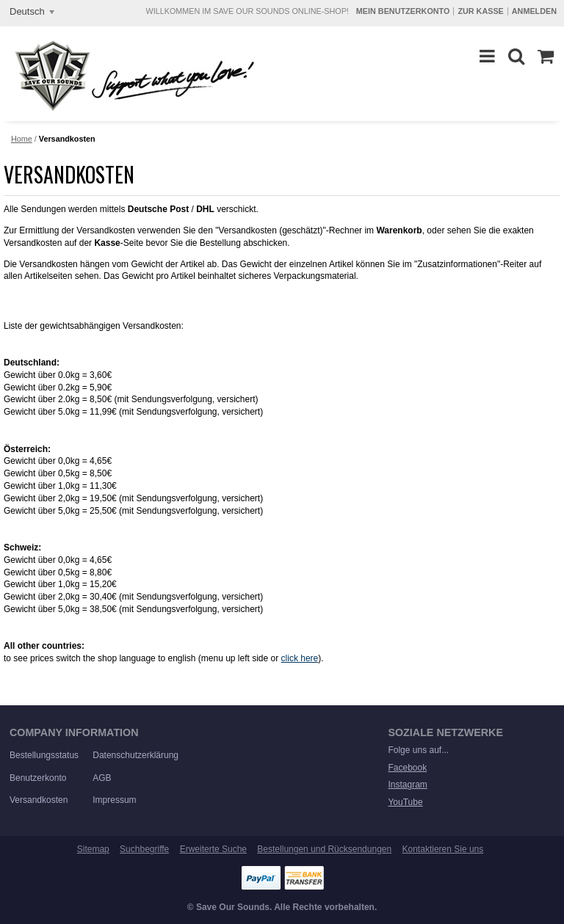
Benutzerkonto (38, 778)
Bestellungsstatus (44, 755)
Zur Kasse (480, 11)
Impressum (114, 800)
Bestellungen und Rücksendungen (324, 849)
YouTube (405, 802)
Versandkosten (39, 800)
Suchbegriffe (144, 849)
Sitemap (93, 849)
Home (22, 139)
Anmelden (534, 11)
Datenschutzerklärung (135, 755)
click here (300, 658)
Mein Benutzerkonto (403, 11)
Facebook (407, 768)
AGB (102, 778)
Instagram (407, 785)
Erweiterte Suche (213, 849)
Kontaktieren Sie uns (443, 849)
